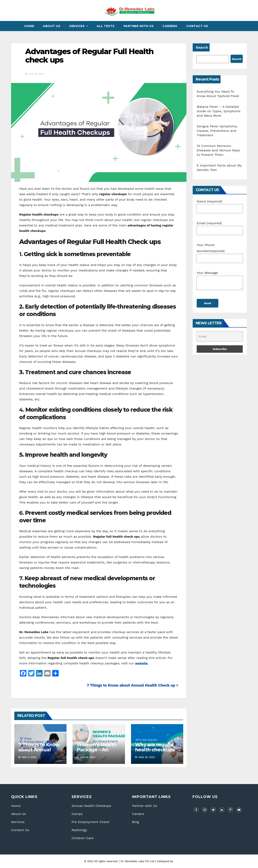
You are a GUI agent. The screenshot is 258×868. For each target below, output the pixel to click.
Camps (77, 814)
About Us (52, 26)
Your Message (220, 283)
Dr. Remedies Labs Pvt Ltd (138, 861)
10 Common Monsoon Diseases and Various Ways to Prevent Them (218, 150)
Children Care (83, 838)
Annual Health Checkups (91, 806)
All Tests (106, 26)
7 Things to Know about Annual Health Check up (133, 685)
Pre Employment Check (90, 822)
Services (79, 26)
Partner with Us (145, 806)
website (141, 663)
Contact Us (197, 26)
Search (202, 47)
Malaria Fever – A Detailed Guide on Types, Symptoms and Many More (219, 111)
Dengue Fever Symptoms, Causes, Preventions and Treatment (217, 131)
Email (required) (220, 227)
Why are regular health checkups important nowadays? (155, 752)
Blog (135, 822)
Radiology (79, 830)
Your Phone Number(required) (220, 252)
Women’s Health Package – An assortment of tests (96, 752)
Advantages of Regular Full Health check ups (89, 56)
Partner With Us (139, 26)
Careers (170, 26)
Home (29, 26)
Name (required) (220, 205)
